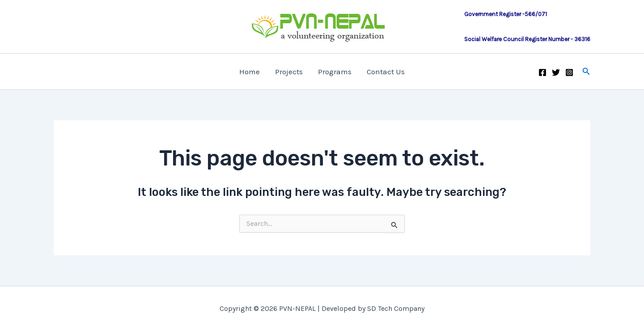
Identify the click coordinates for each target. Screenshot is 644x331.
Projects (289, 72)
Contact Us (386, 72)
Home (250, 72)
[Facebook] (542, 72)
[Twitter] (556, 72)
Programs (335, 72)
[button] (586, 72)
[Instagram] (569, 72)
